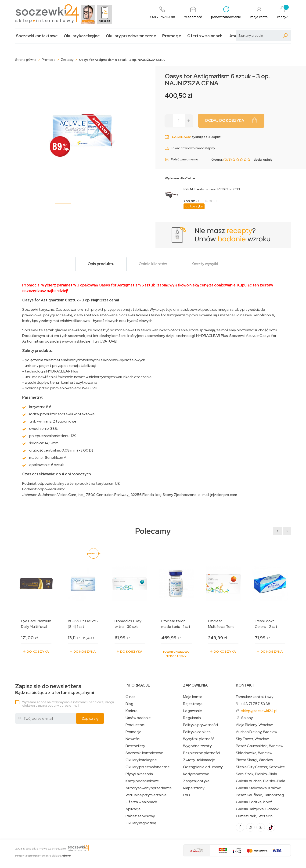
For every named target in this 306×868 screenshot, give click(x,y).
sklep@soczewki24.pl (259, 711)
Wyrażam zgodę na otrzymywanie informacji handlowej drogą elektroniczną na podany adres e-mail (68, 704)
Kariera (131, 711)
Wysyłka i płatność (199, 739)
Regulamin (192, 718)
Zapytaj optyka (196, 781)
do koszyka (194, 206)
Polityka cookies (197, 732)
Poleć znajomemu (181, 159)
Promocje (172, 36)
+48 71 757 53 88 (255, 704)
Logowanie (193, 711)
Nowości (133, 739)
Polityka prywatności (200, 725)
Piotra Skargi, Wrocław (254, 760)
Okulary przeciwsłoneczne (131, 36)
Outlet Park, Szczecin (254, 816)
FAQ (187, 795)
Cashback (181, 137)
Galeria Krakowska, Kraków (258, 788)
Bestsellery (135, 746)
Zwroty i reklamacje (199, 760)
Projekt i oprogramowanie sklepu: (43, 856)
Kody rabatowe (196, 774)
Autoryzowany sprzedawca (149, 788)
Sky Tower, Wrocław (252, 739)
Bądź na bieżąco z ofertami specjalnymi (55, 689)
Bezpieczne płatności (201, 753)
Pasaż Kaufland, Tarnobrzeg (260, 795)
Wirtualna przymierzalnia (146, 795)
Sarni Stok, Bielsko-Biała (256, 774)
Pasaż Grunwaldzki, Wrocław (259, 746)
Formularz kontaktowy (255, 697)
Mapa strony (194, 788)
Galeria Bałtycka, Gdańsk (257, 809)
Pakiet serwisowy (140, 816)
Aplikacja (133, 809)
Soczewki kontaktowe (37, 36)
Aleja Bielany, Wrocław (254, 725)
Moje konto (193, 697)
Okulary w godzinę (141, 823)
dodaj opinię (263, 159)
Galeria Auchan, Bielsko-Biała (261, 781)
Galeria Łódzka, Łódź (254, 802)
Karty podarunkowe (142, 781)
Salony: (247, 718)
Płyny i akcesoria (139, 774)
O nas (130, 697)
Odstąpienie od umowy (203, 767)
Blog (129, 704)
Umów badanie (138, 718)
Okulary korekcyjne (82, 36)
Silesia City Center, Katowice (260, 767)
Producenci (135, 725)
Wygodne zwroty (197, 746)
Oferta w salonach (205, 36)
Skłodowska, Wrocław (254, 753)
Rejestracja (193, 704)
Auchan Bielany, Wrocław (256, 732)
